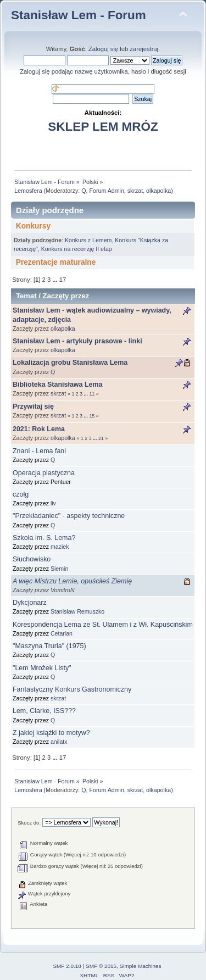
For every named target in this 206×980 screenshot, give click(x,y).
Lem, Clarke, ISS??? (44, 711)
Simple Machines (141, 966)
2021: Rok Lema (39, 429)
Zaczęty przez (66, 296)
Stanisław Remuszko (77, 611)
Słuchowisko (32, 559)
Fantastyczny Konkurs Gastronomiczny (72, 689)
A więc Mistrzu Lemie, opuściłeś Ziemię (72, 581)
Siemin (59, 569)
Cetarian (62, 633)
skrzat (135, 191)
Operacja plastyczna (44, 473)
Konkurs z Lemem (88, 240)
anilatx (59, 742)
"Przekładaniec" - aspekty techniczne (69, 516)
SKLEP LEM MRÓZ (103, 127)
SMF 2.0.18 (67, 966)
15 (92, 416)
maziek (60, 547)
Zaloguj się (103, 49)
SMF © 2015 (101, 966)
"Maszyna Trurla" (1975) (49, 646)
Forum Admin (106, 191)
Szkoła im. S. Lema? (44, 538)
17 (63, 280)
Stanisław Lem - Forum (79, 15)
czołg (21, 494)
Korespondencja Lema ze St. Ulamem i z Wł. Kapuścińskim (103, 625)
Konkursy (33, 226)
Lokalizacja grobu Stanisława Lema (70, 363)
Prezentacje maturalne (56, 262)
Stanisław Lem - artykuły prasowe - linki (77, 341)
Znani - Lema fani (39, 451)
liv (53, 503)
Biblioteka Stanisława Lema (58, 385)
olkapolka (158, 191)
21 (101, 438)
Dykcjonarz (30, 603)
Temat (26, 296)
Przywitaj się (33, 407)
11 (92, 394)
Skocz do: (29, 823)
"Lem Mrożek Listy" (42, 668)
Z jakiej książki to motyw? (51, 733)
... (55, 280)
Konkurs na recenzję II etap (77, 249)
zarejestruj (144, 49)
